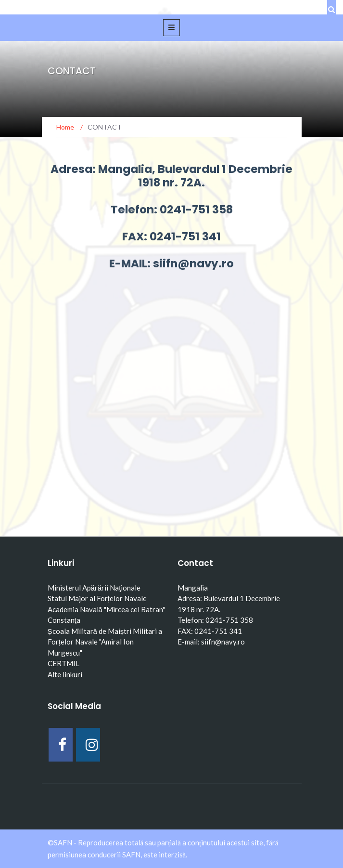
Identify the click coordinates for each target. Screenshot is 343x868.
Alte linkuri (65, 674)
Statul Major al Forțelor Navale (97, 598)
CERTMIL (64, 663)
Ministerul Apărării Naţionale (94, 588)
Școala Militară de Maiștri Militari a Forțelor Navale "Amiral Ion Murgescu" (105, 642)
